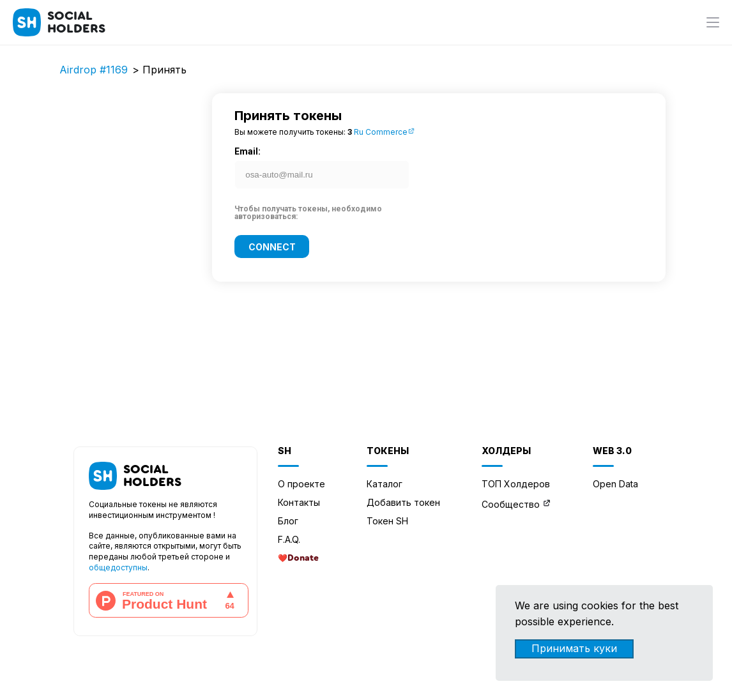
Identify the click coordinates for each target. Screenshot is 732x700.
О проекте (301, 484)
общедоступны (118, 567)
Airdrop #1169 (94, 70)
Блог (288, 521)
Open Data (615, 484)
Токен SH (387, 521)
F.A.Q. (289, 539)
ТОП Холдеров (516, 484)
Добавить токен (403, 502)
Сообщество (511, 504)
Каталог (385, 484)
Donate (303, 558)
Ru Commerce (385, 132)
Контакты (299, 502)
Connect (272, 246)
